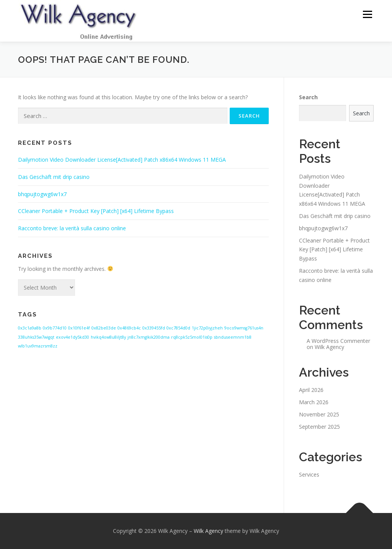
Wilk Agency (329, 347)
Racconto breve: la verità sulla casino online (72, 228)
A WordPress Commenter (338, 341)
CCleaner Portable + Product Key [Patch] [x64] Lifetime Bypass (96, 211)
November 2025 (319, 414)
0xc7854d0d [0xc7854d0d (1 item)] (178, 328)
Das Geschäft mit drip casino (54, 177)
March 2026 (314, 402)
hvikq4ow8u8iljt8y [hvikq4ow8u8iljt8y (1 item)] (108, 337)
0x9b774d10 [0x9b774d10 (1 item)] (55, 328)
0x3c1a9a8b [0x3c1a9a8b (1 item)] (30, 328)
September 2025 (319, 427)
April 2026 (311, 390)
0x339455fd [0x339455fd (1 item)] (154, 328)
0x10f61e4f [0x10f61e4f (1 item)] (79, 328)
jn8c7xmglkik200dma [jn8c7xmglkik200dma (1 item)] (149, 337)
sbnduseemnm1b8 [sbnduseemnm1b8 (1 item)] (233, 337)
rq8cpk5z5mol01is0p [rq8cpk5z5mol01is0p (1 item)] (192, 337)
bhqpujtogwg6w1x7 (42, 194)
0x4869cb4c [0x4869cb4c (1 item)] (129, 328)
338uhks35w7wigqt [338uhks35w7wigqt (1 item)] (36, 337)
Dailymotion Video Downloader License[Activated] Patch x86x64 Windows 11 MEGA (122, 160)
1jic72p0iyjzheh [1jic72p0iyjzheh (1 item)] (207, 328)
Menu (367, 14)
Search (308, 97)
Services (309, 474)
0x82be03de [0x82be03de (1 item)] (104, 328)
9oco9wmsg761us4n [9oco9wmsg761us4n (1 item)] (244, 328)
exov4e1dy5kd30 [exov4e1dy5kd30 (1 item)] (73, 337)
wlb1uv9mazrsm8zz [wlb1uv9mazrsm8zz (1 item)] (38, 346)
